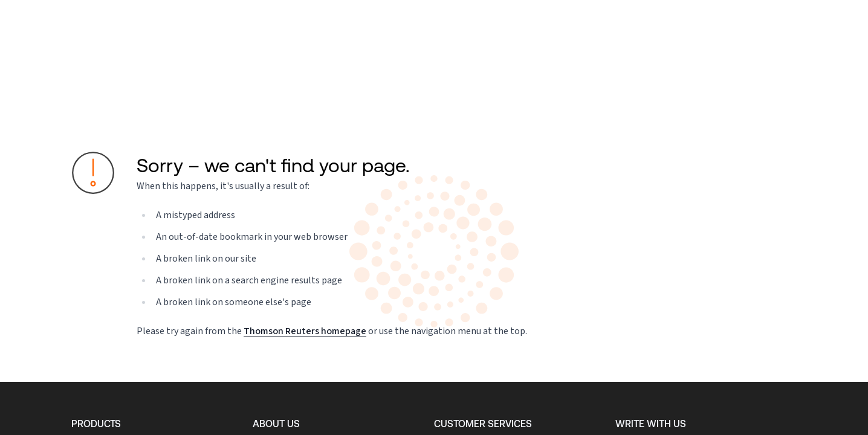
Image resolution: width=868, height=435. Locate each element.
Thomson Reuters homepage (305, 331)
